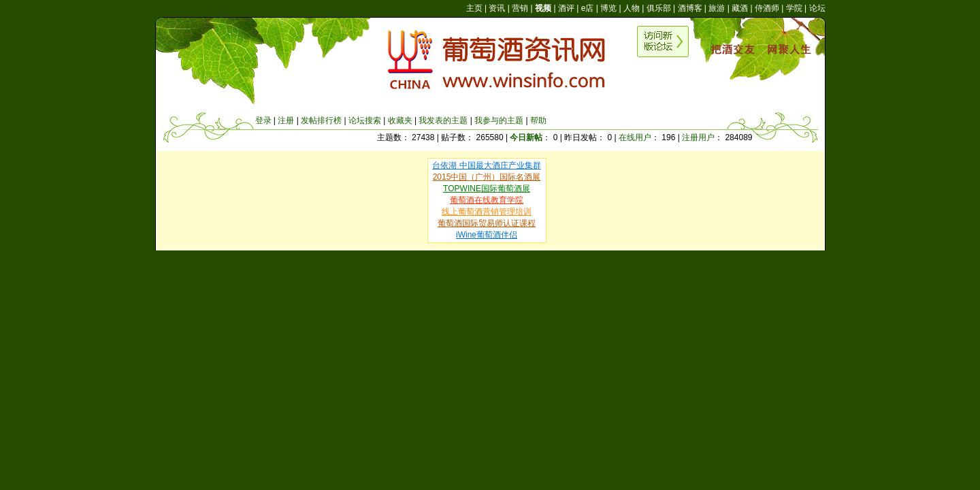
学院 (794, 8)
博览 (608, 8)
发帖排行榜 (321, 120)
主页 (474, 8)
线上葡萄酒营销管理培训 (487, 212)
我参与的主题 (499, 120)
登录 (263, 120)
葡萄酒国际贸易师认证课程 (487, 223)
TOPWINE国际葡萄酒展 (487, 189)
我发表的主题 (443, 120)
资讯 (497, 8)
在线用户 (635, 137)
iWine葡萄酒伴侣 (487, 235)
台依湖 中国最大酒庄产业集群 (486, 165)
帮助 (538, 120)
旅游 (717, 8)
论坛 (817, 8)
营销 (520, 8)
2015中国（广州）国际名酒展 (487, 177)
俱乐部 (659, 8)
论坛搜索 (365, 120)
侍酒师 (767, 8)
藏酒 (740, 8)
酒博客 (690, 8)
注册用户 (698, 137)
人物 (632, 8)
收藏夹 (400, 120)
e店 (588, 8)
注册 (286, 120)
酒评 (566, 8)
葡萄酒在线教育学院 (487, 200)
